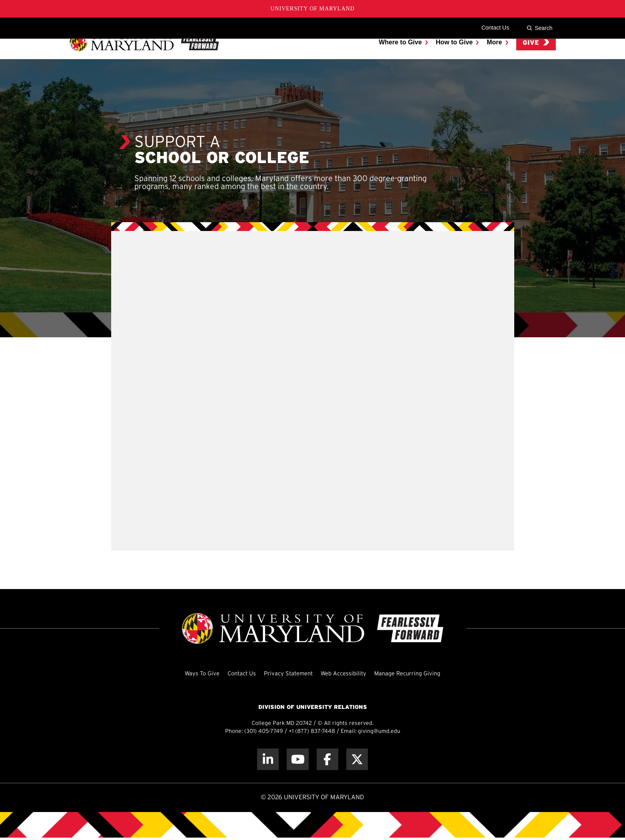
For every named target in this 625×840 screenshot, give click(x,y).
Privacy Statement (286, 674)
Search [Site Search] (539, 28)
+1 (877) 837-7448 (312, 732)
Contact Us (495, 28)
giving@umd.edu (379, 732)
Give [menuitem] (536, 54)
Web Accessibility (346, 674)
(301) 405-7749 (264, 732)
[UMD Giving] (144, 54)
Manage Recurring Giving (415, 674)
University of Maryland (312, 9)
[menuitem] (403, 54)
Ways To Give (192, 674)
